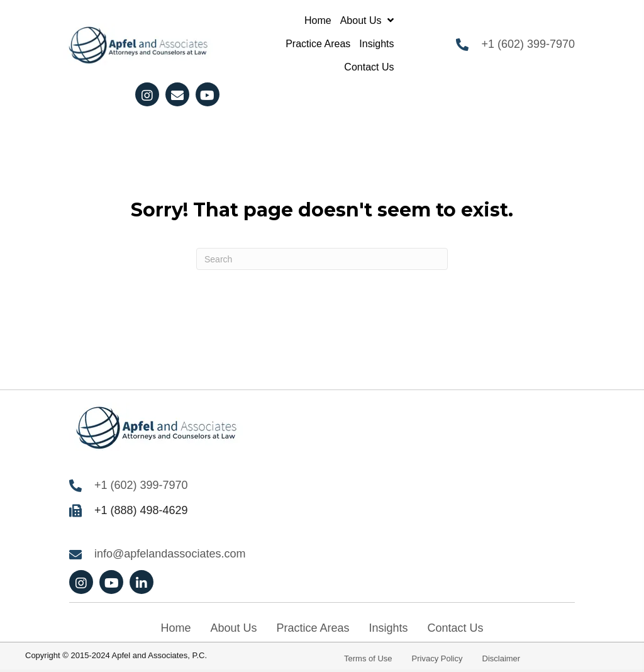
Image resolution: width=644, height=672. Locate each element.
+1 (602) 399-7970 (528, 44)
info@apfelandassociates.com (170, 554)
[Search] (322, 259)
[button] (147, 94)
